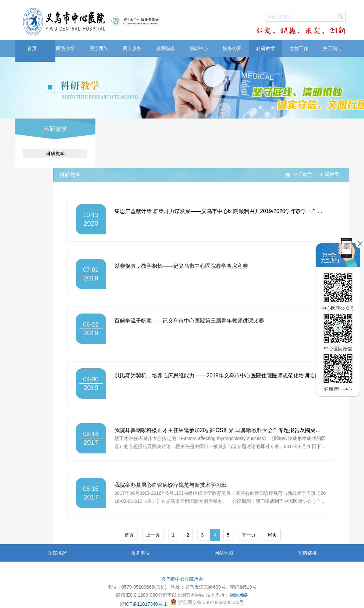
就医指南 (165, 48)
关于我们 (332, 48)
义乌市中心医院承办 (182, 579)
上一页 (153, 535)
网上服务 (132, 48)
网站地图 (224, 553)
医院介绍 (65, 48)
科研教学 (266, 48)
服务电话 (140, 553)
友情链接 (307, 553)
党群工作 (299, 48)
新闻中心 (199, 48)
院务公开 (232, 48)
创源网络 (239, 595)
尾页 (272, 535)
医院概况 (57, 553)
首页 (32, 48)
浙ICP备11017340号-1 (143, 604)
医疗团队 (99, 48)
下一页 (249, 535)
